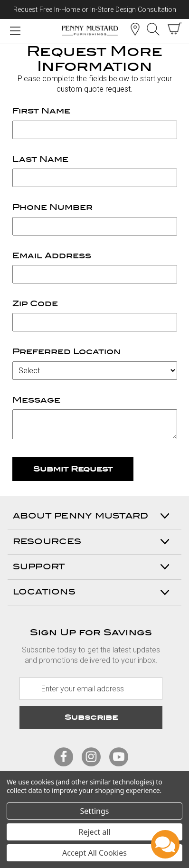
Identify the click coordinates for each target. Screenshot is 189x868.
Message (36, 400)
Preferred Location (66, 352)
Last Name (40, 159)
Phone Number (52, 207)
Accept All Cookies (94, 853)
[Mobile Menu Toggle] (15, 30)
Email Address (52, 256)
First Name (41, 111)
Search (153, 29)
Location (135, 29)
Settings (95, 811)
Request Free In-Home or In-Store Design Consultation (95, 10)
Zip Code (35, 304)
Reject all (95, 832)
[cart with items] (175, 28)
